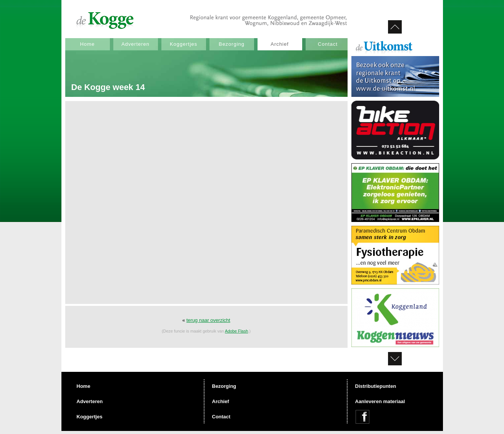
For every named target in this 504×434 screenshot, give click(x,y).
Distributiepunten (376, 386)
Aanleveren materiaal (380, 401)
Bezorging (232, 44)
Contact (328, 44)
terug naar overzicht (208, 320)
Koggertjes (184, 44)
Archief (279, 44)
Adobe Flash (237, 331)
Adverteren (135, 44)
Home (88, 44)
